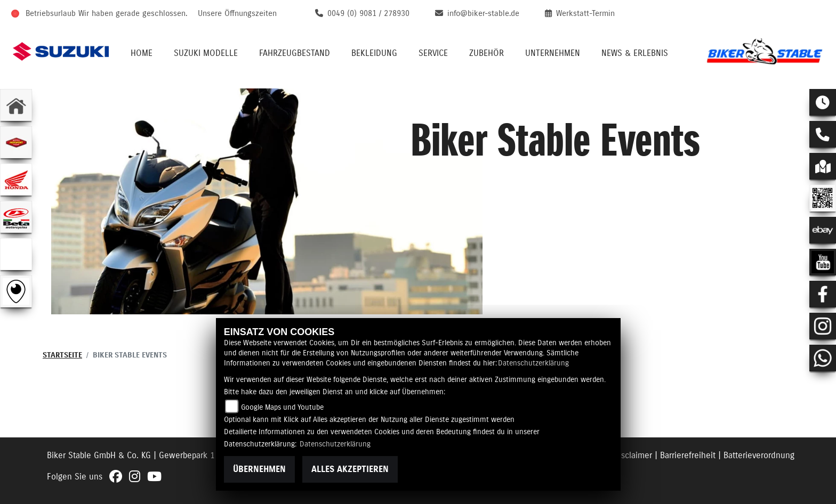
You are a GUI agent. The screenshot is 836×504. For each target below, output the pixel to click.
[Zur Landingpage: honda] (16, 180)
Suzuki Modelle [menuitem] (206, 53)
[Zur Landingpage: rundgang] (16, 291)
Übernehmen (259, 469)
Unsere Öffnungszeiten (237, 14)
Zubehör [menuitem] (487, 53)
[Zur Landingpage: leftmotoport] (16, 142)
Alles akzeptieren (350, 469)
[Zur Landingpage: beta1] (16, 217)
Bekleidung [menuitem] (374, 53)
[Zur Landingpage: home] (16, 105)
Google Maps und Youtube (282, 408)
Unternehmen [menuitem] (553, 53)
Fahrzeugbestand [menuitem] (295, 53)
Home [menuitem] (142, 53)
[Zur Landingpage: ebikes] (16, 254)
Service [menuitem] (433, 53)
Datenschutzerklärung (533, 363)
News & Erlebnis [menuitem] (635, 53)
